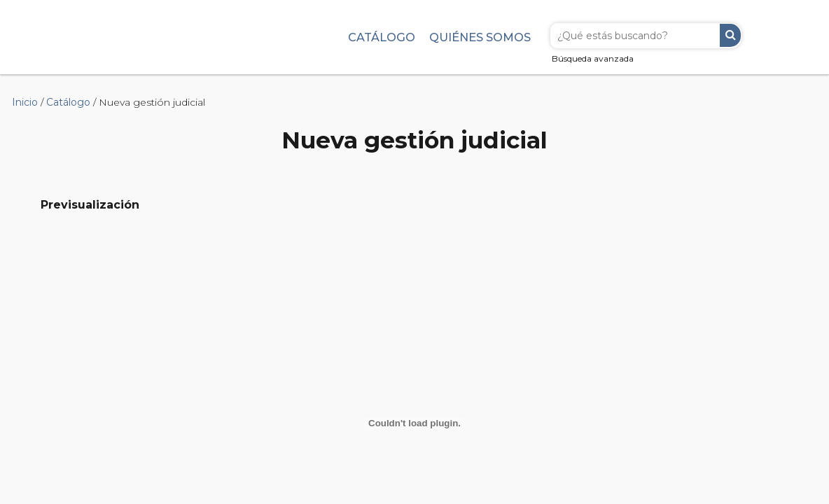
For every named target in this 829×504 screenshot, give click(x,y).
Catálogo (382, 37)
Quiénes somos (480, 37)
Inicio (25, 102)
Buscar (730, 35)
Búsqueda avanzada (593, 58)
